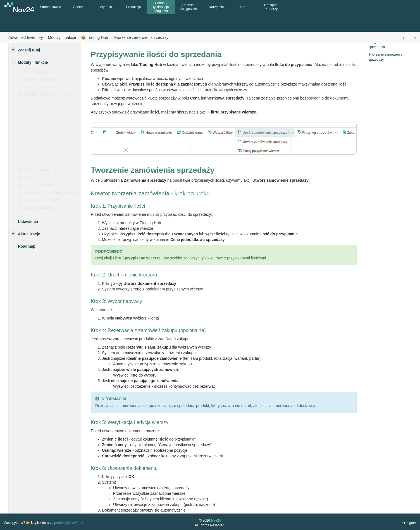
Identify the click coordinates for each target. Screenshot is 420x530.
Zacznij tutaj (29, 50)
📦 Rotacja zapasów (35, 186)
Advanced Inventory (26, 37)
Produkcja (133, 7)
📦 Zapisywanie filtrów (37, 209)
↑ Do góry (409, 523)
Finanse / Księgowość (189, 7)
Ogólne (78, 7)
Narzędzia (216, 7)
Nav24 (216, 520)
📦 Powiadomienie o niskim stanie (47, 194)
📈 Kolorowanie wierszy (38, 88)
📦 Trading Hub (95, 37)
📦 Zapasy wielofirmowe (39, 171)
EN (413, 38)
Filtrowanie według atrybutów (55, 141)
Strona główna (51, 7)
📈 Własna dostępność (38, 81)
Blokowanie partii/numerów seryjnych (53, 159)
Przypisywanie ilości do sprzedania (386, 45)
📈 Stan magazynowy (36, 73)
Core (244, 7)
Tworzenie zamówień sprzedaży (141, 37)
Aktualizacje (29, 234)
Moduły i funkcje (33, 62)
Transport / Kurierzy (272, 7)
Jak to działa (41, 106)
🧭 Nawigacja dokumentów (41, 201)
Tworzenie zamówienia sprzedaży (385, 57)
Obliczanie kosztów (47, 121)
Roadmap (27, 246)
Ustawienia (40, 113)
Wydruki (106, 7)
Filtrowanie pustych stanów (53, 149)
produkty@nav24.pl (69, 523)
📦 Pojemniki (29, 179)
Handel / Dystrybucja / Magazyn (161, 7)
